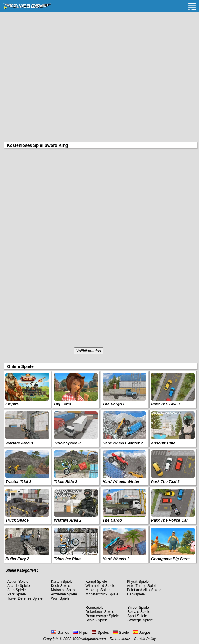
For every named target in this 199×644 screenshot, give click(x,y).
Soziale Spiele (139, 612)
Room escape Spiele (102, 616)
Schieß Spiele (96, 620)
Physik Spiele (138, 582)
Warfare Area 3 (19, 443)
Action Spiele (18, 582)
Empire (12, 404)
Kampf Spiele (96, 582)
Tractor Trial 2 (18, 482)
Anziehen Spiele (64, 594)
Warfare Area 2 (68, 520)
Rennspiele (94, 608)
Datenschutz (120, 639)
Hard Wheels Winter (121, 482)
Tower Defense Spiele (25, 598)
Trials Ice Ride (67, 559)
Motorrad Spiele (64, 590)
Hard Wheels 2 (116, 559)
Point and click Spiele (144, 590)
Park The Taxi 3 (165, 404)
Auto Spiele (16, 590)
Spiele (121, 633)
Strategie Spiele (140, 620)
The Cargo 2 (114, 404)
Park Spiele (16, 594)
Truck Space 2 (67, 443)
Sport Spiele (137, 616)
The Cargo (112, 520)
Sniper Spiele (138, 608)
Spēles (100, 633)
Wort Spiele (60, 598)
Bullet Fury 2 (17, 559)
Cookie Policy (145, 639)
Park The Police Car (169, 520)
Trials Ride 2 (66, 482)
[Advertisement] (99, 57)
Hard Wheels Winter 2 (123, 443)
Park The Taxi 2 (165, 482)
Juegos (142, 633)
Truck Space (17, 520)
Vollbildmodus (89, 351)
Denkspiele (136, 594)
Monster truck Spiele (102, 594)
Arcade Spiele (19, 586)
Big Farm (62, 404)
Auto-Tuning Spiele (142, 586)
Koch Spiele (61, 586)
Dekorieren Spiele (100, 612)
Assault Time (163, 443)
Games (60, 633)
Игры (80, 633)
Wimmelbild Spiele (100, 586)
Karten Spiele (62, 582)
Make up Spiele (98, 590)
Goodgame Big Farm (170, 559)
